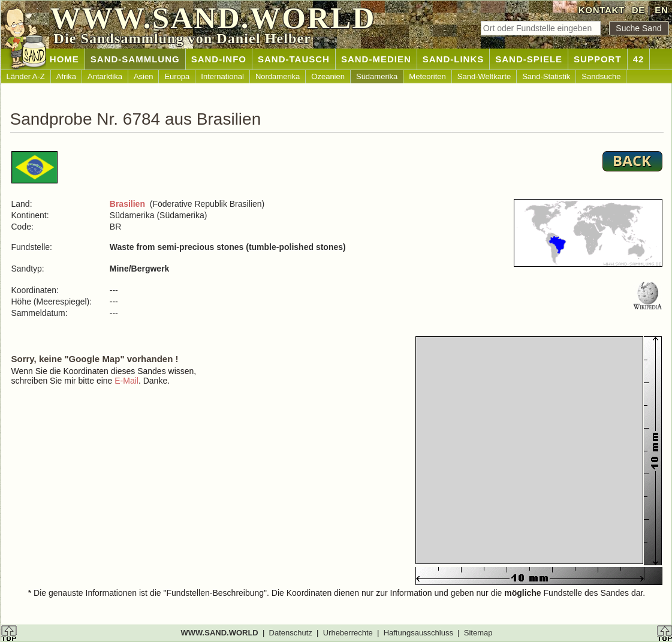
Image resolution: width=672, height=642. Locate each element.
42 (639, 59)
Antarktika (105, 76)
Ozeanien (328, 76)
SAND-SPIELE (529, 59)
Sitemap (478, 633)
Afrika (66, 76)
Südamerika (377, 76)
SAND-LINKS (453, 59)
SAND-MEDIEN (376, 59)
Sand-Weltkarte (484, 76)
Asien (144, 76)
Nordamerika (278, 76)
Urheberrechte (348, 633)
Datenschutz (291, 633)
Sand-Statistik (546, 76)
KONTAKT (602, 10)
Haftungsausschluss (418, 633)
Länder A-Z (26, 76)
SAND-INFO (219, 59)
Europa (177, 76)
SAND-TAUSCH (294, 59)
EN (661, 10)
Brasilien (127, 204)
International (222, 76)
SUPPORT (598, 59)
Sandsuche (601, 76)
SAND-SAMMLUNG (135, 59)
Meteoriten (427, 76)
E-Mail (126, 381)
